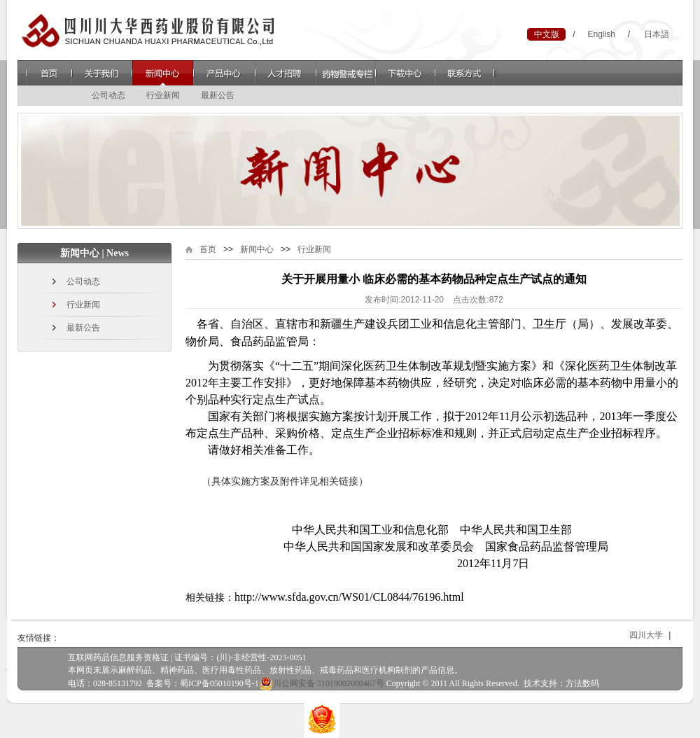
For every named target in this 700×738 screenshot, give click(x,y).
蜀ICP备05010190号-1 (219, 683)
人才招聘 (286, 73)
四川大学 (653, 635)
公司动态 (108, 95)
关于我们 (102, 73)
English (601, 34)
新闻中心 (163, 73)
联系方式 (466, 73)
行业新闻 (163, 95)
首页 (49, 73)
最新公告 (218, 95)
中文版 (547, 34)
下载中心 (406, 73)
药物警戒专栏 (346, 73)
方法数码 (582, 683)
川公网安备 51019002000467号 (322, 683)
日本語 (657, 34)
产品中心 (224, 73)
